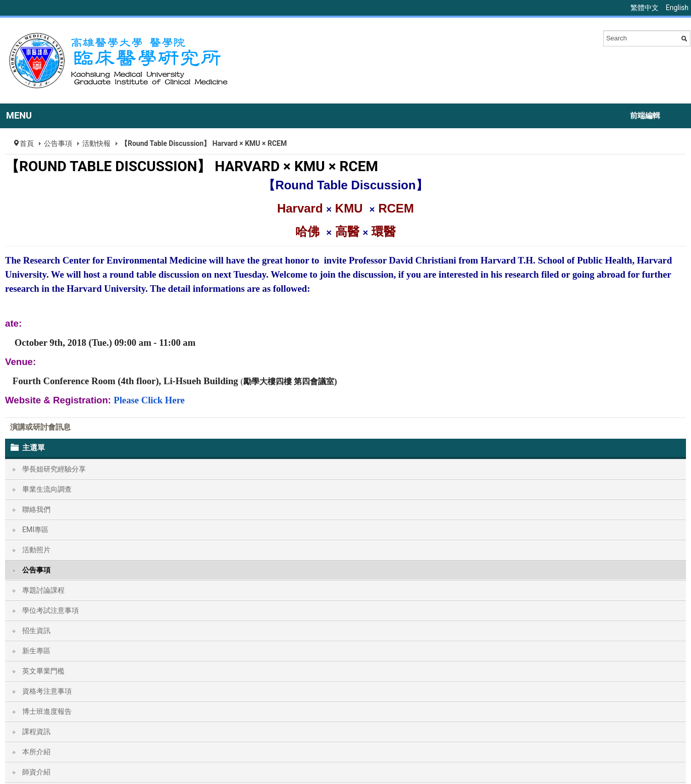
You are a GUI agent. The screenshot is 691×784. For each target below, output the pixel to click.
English (677, 8)
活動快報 (96, 143)
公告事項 (58, 143)
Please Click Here (149, 400)
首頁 (27, 143)
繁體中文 (645, 8)
